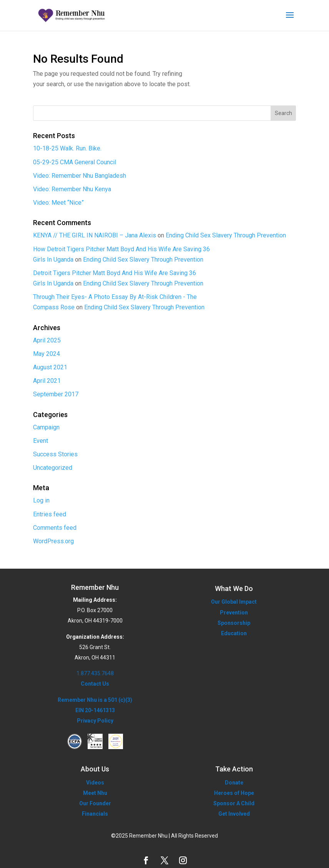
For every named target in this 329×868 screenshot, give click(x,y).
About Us (95, 769)
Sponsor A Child (234, 803)
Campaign (46, 427)
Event (41, 441)
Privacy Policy (95, 721)
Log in (41, 500)
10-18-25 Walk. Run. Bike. (67, 148)
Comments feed (55, 528)
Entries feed (50, 514)
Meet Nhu (95, 793)
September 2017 (56, 394)
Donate (234, 783)
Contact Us (95, 684)
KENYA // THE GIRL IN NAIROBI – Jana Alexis (95, 235)
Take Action (234, 769)
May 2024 (47, 354)
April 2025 (47, 340)
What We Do (234, 588)
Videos (95, 783)
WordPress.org (53, 541)
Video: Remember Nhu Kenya (72, 189)
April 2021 (47, 381)
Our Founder (95, 803)
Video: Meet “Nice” (58, 203)
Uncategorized (53, 468)
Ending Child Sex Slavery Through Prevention (226, 235)
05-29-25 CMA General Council (75, 162)
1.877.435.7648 (95, 673)
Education (234, 633)
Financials (95, 814)
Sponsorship (234, 623)
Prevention (234, 613)
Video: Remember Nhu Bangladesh (80, 176)
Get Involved (234, 814)
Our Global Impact (234, 602)
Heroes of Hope (234, 793)
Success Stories (55, 454)
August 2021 (50, 367)
